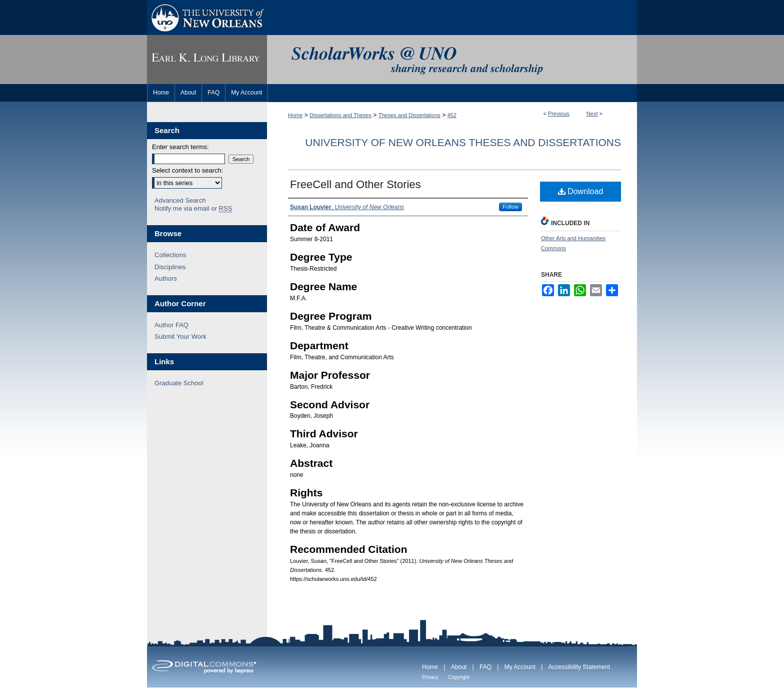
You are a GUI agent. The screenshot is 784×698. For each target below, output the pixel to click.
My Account (520, 667)
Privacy (430, 677)
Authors (166, 278)
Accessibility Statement (579, 667)
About (459, 667)
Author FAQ (171, 325)
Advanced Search (180, 200)
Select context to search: (187, 170)
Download (581, 191)
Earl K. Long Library (207, 60)
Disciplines (170, 267)
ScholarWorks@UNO (452, 60)
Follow (510, 207)
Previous (559, 114)
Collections (170, 255)
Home (295, 115)
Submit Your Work (180, 336)
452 (452, 115)
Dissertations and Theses (340, 115)
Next (592, 114)
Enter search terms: (180, 147)
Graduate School (179, 383)
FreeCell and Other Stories (355, 184)
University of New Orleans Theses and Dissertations (463, 142)
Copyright (459, 677)
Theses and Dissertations (409, 115)
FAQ (485, 667)
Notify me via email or (193, 209)
